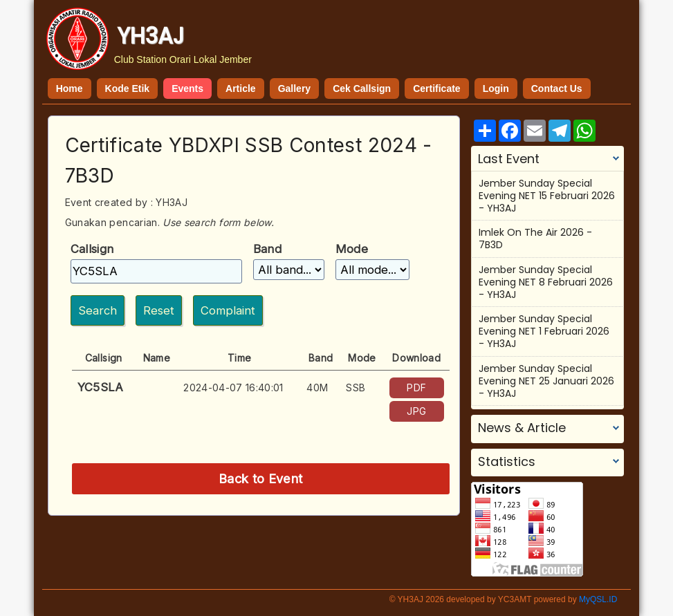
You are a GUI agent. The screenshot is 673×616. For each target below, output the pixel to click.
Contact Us (557, 88)
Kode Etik (128, 88)
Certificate (436, 88)
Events (187, 88)
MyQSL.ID (598, 599)
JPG (416, 411)
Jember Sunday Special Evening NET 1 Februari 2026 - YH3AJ (544, 331)
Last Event (509, 159)
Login (496, 88)
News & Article (522, 428)
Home (70, 88)
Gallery (294, 88)
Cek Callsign (362, 88)
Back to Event (261, 478)
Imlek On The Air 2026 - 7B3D (535, 239)
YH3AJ (150, 36)
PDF (416, 388)
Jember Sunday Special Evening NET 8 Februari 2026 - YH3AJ (546, 282)
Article (241, 88)
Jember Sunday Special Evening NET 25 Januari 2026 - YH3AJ (546, 381)
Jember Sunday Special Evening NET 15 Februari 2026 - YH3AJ (547, 196)
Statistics (507, 462)
